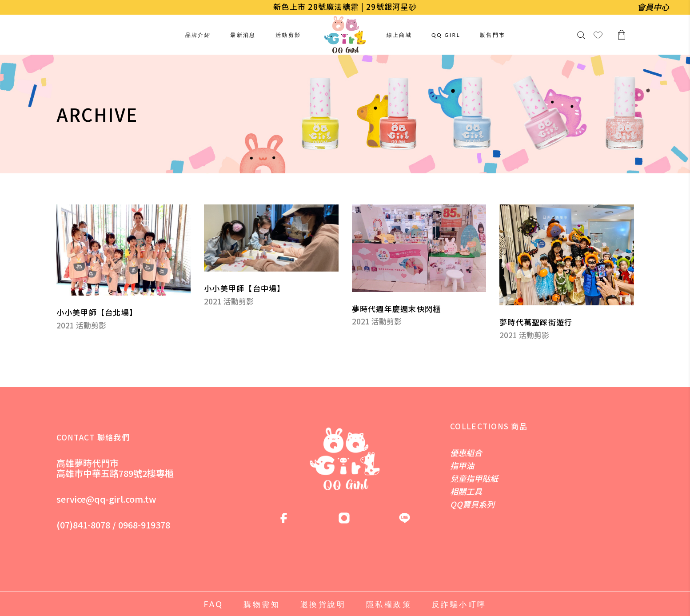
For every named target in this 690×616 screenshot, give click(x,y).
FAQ (214, 604)
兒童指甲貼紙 (474, 478)
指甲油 (462, 465)
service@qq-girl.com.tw (106, 499)
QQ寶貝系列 (472, 504)
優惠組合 (466, 452)
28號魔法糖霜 (333, 6)
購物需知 (262, 604)
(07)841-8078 (83, 525)
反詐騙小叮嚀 (459, 604)
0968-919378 (144, 525)
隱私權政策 (389, 604)
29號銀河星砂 (391, 6)
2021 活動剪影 (81, 325)
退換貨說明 (323, 604)
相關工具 (466, 491)
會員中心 (653, 7)
